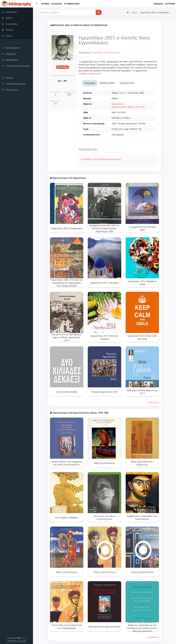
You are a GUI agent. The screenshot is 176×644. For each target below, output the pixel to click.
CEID (24, 638)
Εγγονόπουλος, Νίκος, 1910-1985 (128, 107)
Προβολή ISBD (127, 83)
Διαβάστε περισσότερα (90, 74)
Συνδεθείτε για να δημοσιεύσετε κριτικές (101, 159)
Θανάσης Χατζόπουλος (106, 52)
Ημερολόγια (118, 104)
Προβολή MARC (107, 83)
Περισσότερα (153, 402)
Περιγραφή (90, 83)
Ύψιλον (123, 93)
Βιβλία (134, 12)
